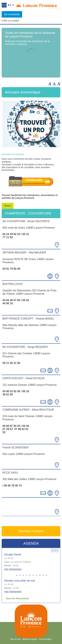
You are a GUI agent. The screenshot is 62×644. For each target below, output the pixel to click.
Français (11, 5)
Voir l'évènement (13, 569)
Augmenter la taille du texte (50, 84)
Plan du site (15, 639)
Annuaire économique (13, 154)
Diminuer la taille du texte (54, 84)
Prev (53, 550)
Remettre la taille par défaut (59, 84)
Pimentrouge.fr (45, 639)
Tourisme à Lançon (31, 531)
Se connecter (12, 14)
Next (57, 550)
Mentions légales (30, 639)
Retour (8, 206)
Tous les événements (17, 598)
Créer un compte (10, 21)
